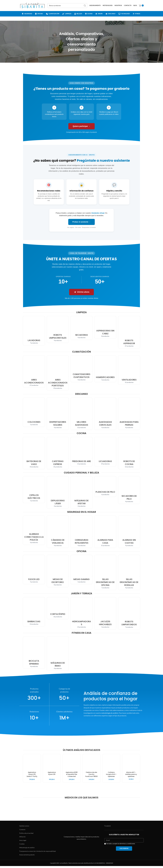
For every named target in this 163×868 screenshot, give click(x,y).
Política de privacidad (26, 835)
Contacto (22, 831)
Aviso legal (23, 842)
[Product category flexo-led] (34, 570)
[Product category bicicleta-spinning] (34, 653)
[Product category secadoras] (81, 328)
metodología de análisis (110, 713)
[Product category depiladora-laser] (58, 492)
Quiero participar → (81, 126)
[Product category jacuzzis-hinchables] (105, 613)
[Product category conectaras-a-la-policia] (34, 530)
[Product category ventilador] (129, 370)
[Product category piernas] (129, 414)
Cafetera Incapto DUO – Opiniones (111, 774)
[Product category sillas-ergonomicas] (105, 572)
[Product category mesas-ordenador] (58, 571)
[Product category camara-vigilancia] (58, 532)
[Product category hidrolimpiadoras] (81, 613)
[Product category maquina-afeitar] (81, 492)
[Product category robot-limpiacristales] (58, 329)
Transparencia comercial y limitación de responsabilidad (38, 853)
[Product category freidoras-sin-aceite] (81, 452)
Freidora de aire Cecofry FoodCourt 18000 (91, 775)
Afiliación (22, 839)
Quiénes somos (24, 828)
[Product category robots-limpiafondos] (129, 613)
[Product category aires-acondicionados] (34, 372)
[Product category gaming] (81, 570)
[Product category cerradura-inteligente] (81, 532)
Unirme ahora (81, 292)
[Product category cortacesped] (58, 608)
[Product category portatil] (58, 373)
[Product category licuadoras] (105, 452)
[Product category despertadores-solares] (58, 414)
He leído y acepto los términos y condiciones (120, 846)
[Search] (67, 6)
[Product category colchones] (34, 412)
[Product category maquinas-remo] (58, 654)
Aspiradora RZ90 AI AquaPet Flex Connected (72, 774)
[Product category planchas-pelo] (105, 487)
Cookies (22, 846)
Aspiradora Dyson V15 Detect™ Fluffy (32, 774)
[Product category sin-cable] (105, 327)
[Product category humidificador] (105, 369)
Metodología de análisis (27, 849)
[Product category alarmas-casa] (105, 532)
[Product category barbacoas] (34, 612)
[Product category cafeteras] (58, 453)
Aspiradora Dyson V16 (52, 773)
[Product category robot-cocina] (129, 453)
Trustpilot (108, 828)
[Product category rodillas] (129, 572)
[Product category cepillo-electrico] (34, 490)
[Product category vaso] (34, 453)
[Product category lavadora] (34, 331)
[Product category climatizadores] (81, 369)
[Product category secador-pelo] (129, 490)
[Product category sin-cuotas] (129, 532)
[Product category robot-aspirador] (129, 332)
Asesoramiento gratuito (27, 857)
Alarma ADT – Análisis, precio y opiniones (131, 774)
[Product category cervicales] (105, 414)
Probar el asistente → (81, 222)
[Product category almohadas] (81, 414)
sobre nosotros (118, 710)
